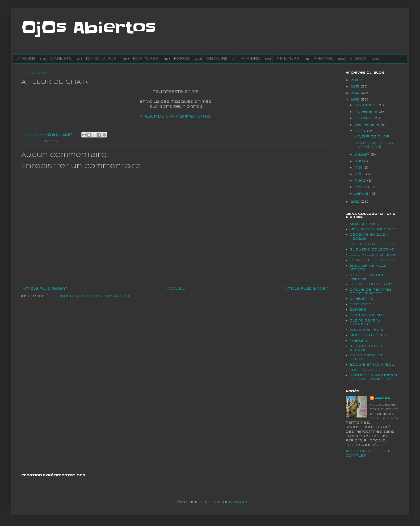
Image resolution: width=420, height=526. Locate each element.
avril (360, 174)
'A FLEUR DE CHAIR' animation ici (175, 117)
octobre (365, 118)
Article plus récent (45, 289)
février (363, 187)
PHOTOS (323, 59)
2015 (356, 87)
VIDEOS (358, 59)
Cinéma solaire (367, 315)
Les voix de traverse (373, 284)
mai (359, 168)
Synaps (358, 310)
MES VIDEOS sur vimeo (374, 229)
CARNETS (61, 59)
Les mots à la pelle (373, 244)
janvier (363, 194)
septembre (367, 125)
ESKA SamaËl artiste (372, 260)
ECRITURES (146, 59)
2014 (356, 93)
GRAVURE (217, 59)
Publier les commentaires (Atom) (91, 296)
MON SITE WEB (364, 224)
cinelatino (362, 299)
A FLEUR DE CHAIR (371, 137)
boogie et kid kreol (372, 365)
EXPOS (182, 59)
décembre (367, 105)
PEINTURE (288, 59)
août (361, 131)
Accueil (176, 289)
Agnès (383, 398)
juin (359, 161)
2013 (356, 100)
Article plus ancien (306, 289)
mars (361, 181)
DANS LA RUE (101, 59)
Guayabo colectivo (372, 250)
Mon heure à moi (369, 335)
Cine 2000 (361, 304)
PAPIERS (250, 59)
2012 (356, 202)
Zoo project (364, 370)
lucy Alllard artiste (373, 255)
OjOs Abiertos (89, 28)
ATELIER (26, 59)
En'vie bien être (367, 330)
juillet (363, 155)
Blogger (238, 502)
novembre (367, 112)
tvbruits (359, 341)
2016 (356, 80)
